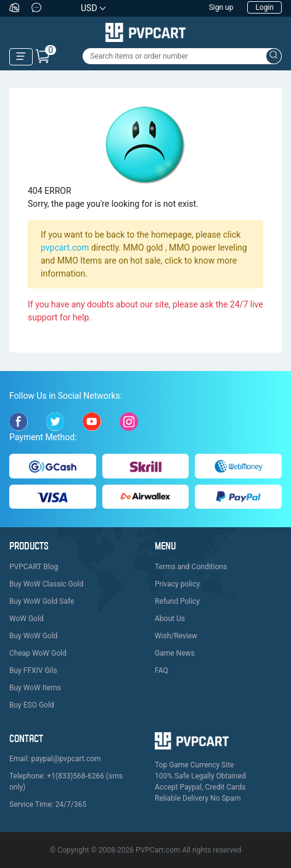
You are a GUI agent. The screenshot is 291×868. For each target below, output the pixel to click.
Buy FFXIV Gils (33, 670)
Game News (175, 653)
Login (264, 7)
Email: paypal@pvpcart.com (55, 759)
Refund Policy (177, 601)
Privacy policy (177, 584)
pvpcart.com (65, 248)
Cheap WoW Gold (38, 653)
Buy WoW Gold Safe (42, 601)
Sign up (221, 7)
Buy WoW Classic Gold (46, 584)
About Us (170, 619)
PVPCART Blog (34, 567)
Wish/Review (176, 636)
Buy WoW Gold (33, 636)
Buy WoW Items (35, 688)
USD (89, 8)
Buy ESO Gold (32, 705)
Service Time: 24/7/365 (48, 804)
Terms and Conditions (191, 567)
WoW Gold (27, 619)
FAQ (162, 670)
